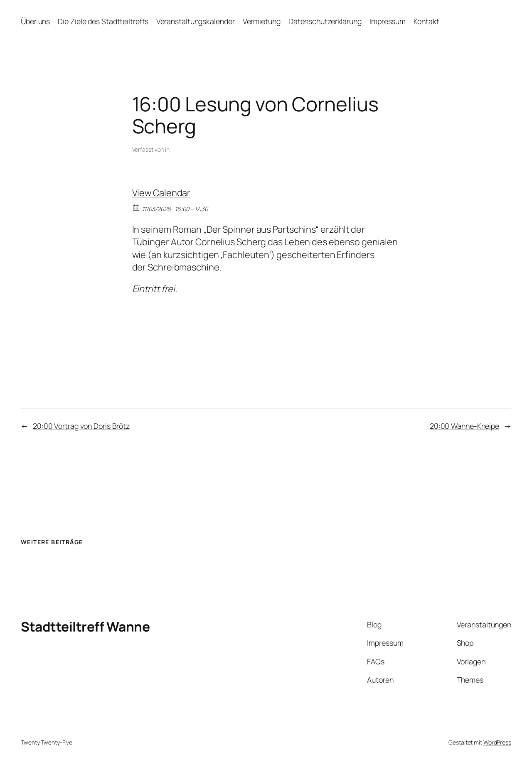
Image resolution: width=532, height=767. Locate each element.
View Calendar (161, 193)
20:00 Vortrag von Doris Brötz (81, 426)
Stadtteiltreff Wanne (85, 627)
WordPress (497, 742)
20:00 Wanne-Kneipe (464, 426)
